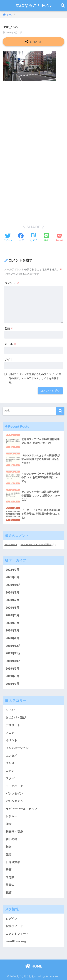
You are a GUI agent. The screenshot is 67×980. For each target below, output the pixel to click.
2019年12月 (13, 646)
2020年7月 (13, 600)
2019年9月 (13, 669)
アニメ (10, 733)
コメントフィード (17, 934)
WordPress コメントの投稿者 (36, 544)
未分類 (10, 877)
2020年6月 (13, 608)
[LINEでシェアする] (46, 238)
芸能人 (10, 885)
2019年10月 (13, 661)
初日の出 (11, 839)
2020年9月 (13, 593)
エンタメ (11, 756)
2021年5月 (13, 577)
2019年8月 (13, 676)
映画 (9, 870)
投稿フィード (14, 926)
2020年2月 (13, 630)
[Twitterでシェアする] (8, 238)
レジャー (11, 816)
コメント (12, 283)
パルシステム (14, 801)
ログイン (11, 919)
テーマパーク (14, 786)
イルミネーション (17, 748)
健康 (9, 824)
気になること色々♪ (34, 5)
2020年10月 (13, 585)
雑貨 (9, 892)
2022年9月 (13, 570)
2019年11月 (13, 653)
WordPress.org (16, 941)
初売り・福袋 (14, 832)
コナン (10, 771)
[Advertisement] (33, 119)
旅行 (9, 854)
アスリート (13, 725)
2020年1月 (13, 638)
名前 (9, 328)
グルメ (10, 763)
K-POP (10, 710)
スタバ (10, 778)
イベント (11, 740)
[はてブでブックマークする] (34, 238)
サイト (9, 359)
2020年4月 (13, 615)
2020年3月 (13, 623)
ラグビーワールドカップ (21, 809)
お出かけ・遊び (16, 717)
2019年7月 (13, 684)
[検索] (60, 411)
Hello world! (11, 544)
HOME (34, 966)
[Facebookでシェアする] (21, 238)
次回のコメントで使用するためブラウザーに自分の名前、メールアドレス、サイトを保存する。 (35, 378)
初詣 (9, 847)
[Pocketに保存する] (59, 238)
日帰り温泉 (13, 862)
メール (10, 344)
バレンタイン (14, 794)
